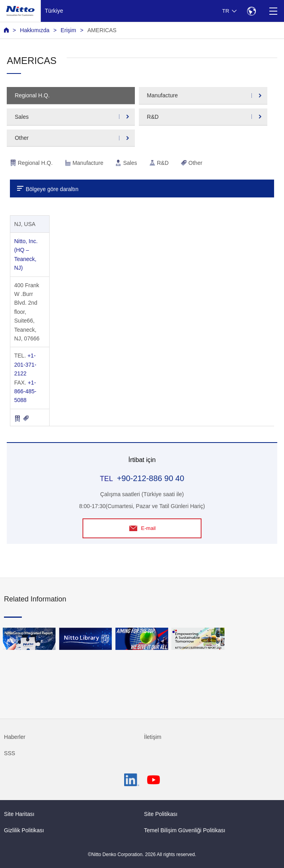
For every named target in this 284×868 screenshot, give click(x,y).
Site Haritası (19, 814)
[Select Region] (251, 11)
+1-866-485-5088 (25, 391)
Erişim (68, 30)
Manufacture (162, 95)
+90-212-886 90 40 (151, 478)
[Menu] (273, 11)
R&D (153, 117)
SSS (10, 753)
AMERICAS (102, 30)
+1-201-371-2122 (25, 364)
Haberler (15, 737)
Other (22, 138)
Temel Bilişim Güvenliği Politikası (185, 830)
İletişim (153, 737)
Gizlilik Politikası (24, 830)
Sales (22, 117)
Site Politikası (161, 814)
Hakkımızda (35, 30)
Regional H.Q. (32, 95)
